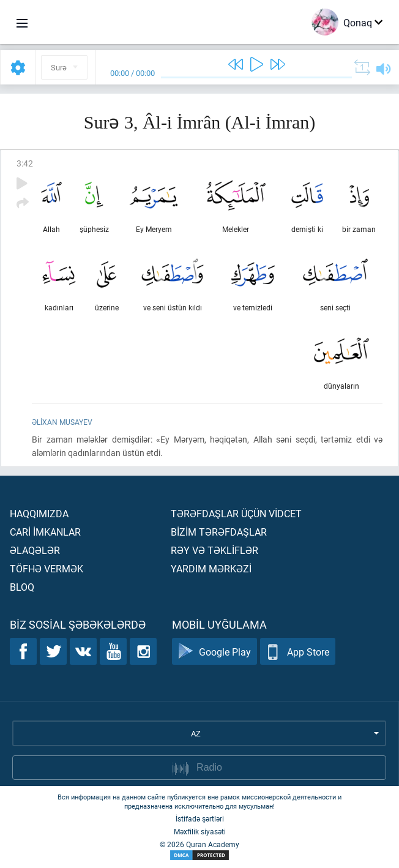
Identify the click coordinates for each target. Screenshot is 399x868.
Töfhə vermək (47, 568)
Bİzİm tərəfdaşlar (219, 532)
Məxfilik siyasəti (200, 831)
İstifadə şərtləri (200, 818)
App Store (298, 652)
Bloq (22, 587)
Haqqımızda (39, 513)
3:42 (25, 163)
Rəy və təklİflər (214, 550)
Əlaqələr (35, 550)
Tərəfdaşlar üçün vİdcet (236, 513)
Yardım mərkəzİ (211, 568)
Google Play (214, 652)
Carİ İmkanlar (45, 532)
